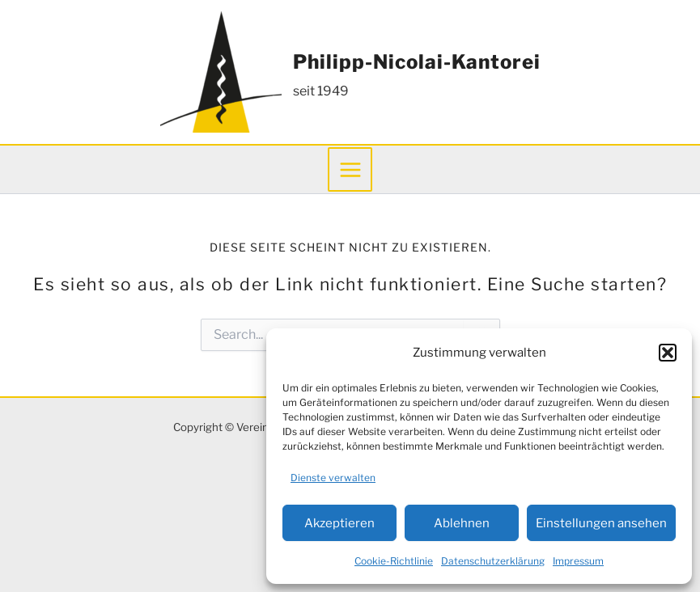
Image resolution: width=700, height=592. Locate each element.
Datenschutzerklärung (493, 561)
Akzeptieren (339, 523)
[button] (668, 353)
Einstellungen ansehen (601, 523)
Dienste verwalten (333, 478)
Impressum (578, 561)
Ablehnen (462, 523)
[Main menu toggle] (350, 169)
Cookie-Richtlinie (394, 561)
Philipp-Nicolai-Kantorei (417, 62)
